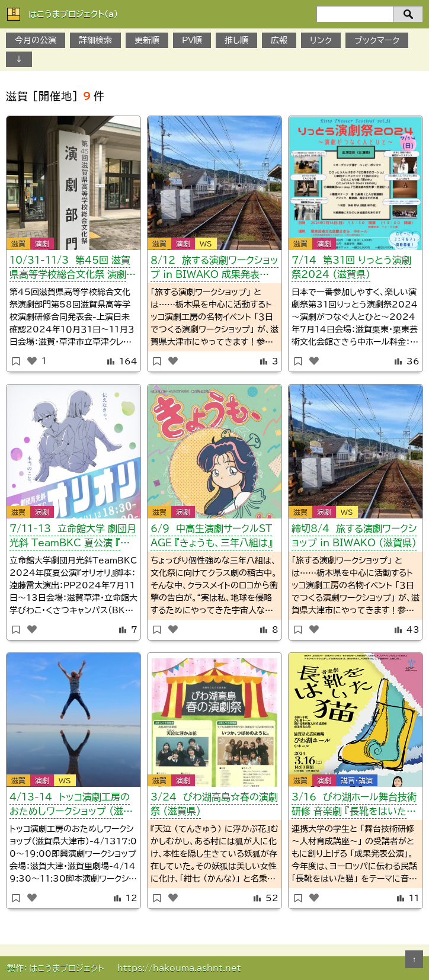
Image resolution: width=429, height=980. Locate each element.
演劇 (42, 244)
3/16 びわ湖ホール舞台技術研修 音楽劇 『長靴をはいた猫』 (354, 806)
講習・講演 (357, 780)
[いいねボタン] (32, 361)
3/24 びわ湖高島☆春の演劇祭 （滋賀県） (214, 804)
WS (206, 244)
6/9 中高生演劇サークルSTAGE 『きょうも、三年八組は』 (212, 536)
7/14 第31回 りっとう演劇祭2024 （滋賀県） (351, 267)
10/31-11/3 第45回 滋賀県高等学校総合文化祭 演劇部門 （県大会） (73, 269)
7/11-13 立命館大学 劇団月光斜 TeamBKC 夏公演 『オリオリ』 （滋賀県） (73, 538)
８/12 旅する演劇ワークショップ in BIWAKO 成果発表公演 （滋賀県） (214, 269)
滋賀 (18, 244)
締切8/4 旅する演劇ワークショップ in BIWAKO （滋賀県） (354, 536)
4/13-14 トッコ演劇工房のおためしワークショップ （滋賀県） (71, 806)
